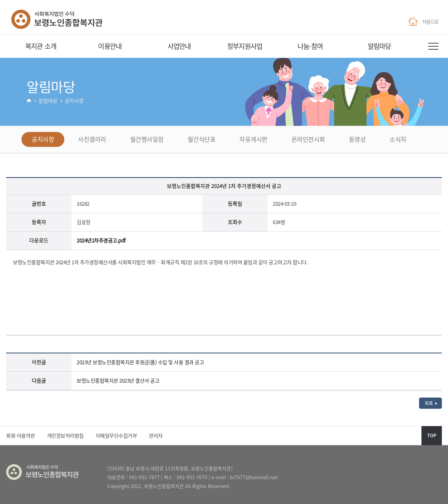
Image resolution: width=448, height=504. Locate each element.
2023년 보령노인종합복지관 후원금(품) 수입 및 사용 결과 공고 (140, 362)
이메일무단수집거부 (116, 436)
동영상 (357, 139)
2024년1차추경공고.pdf (101, 240)
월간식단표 (202, 139)
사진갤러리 (92, 139)
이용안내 (110, 46)
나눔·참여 (310, 46)
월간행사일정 (147, 139)
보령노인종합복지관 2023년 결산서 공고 (118, 381)
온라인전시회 (308, 139)
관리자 (156, 436)
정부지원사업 (245, 46)
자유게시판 (253, 139)
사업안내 (179, 46)
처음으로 (423, 21)
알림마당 (379, 46)
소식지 (398, 139)
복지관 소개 (41, 46)
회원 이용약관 (21, 436)
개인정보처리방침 (65, 436)
